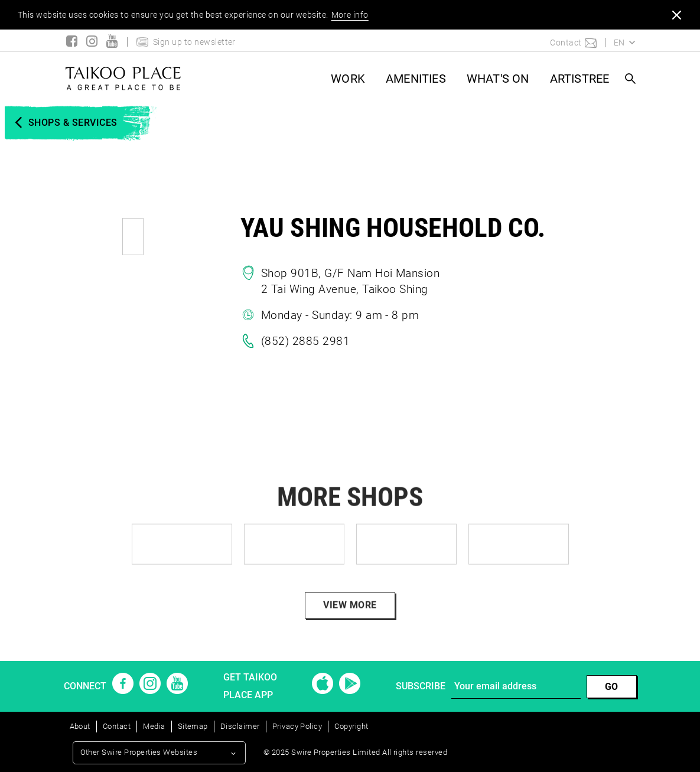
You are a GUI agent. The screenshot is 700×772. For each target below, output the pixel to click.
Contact (117, 726)
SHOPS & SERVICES (73, 123)
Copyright (351, 726)
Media (154, 726)
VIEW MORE (350, 620)
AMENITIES (416, 79)
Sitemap (193, 726)
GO (612, 687)
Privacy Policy (297, 726)
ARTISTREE (580, 79)
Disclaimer (240, 726)
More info (350, 15)
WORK (348, 79)
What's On (498, 79)
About (80, 726)
